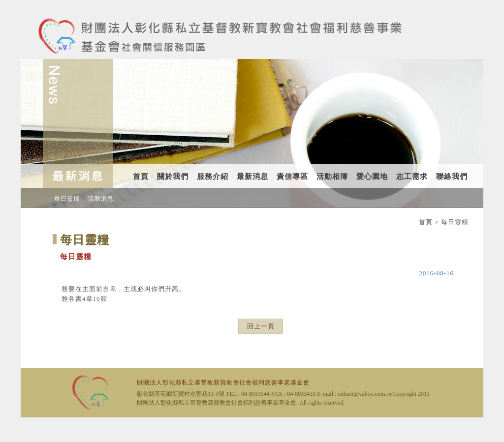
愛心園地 (372, 177)
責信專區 (292, 177)
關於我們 (173, 177)
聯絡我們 (452, 177)
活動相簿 (332, 177)
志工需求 (412, 177)
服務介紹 (213, 177)
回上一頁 (261, 326)
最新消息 (252, 177)
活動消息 (101, 199)
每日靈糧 (67, 199)
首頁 (141, 177)
